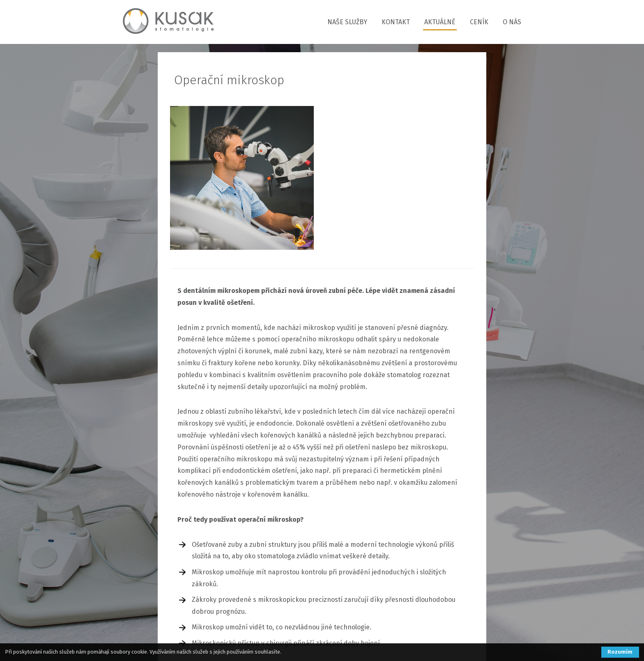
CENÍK (479, 22)
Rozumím (620, 652)
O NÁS (512, 22)
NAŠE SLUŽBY (347, 22)
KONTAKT (396, 22)
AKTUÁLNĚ (440, 22)
